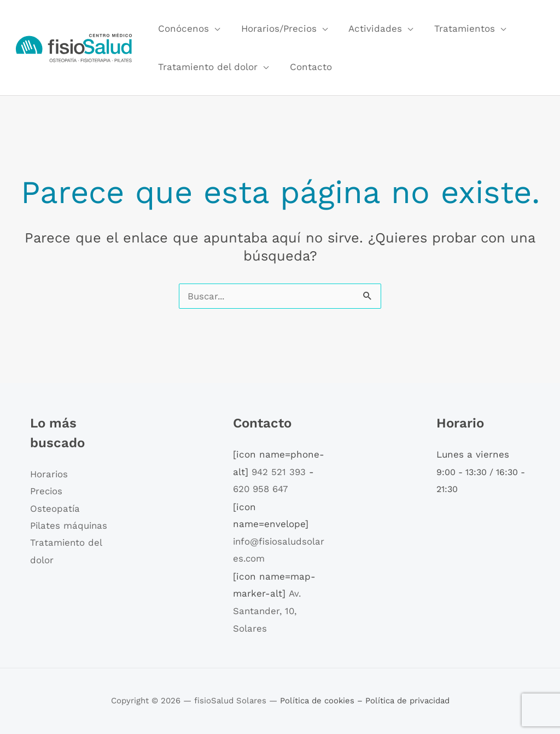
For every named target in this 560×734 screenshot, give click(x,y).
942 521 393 (279, 472)
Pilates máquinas (69, 526)
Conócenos (182, 28)
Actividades (369, 28)
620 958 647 (261, 489)
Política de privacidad (407, 701)
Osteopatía (55, 508)
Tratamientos (456, 28)
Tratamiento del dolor (207, 67)
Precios (47, 492)
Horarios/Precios (275, 28)
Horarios (49, 474)
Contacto (307, 67)
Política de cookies (318, 701)
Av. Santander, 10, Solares (267, 611)
